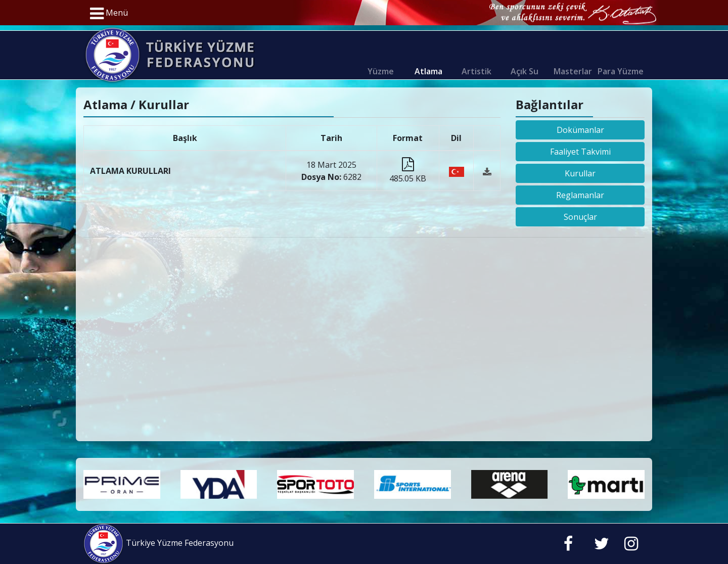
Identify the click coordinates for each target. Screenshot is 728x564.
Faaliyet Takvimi (580, 152)
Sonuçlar (580, 217)
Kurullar (580, 173)
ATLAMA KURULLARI (130, 171)
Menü (109, 14)
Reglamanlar (580, 195)
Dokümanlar (580, 130)
